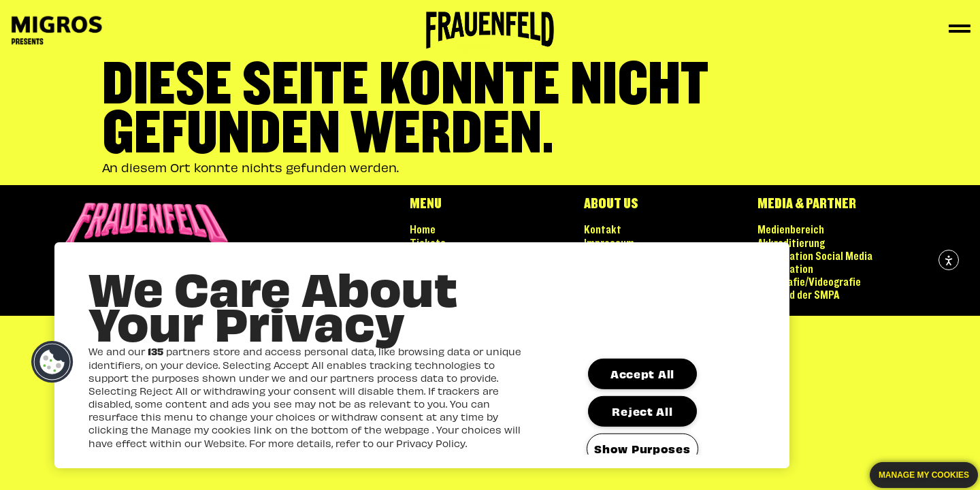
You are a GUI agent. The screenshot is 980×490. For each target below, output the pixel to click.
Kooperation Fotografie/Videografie (809, 276)
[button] (52, 362)
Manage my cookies (924, 475)
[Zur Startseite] (490, 30)
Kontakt (603, 230)
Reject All (642, 411)
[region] (422, 355)
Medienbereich (791, 230)
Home (423, 230)
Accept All (642, 374)
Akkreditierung (791, 244)
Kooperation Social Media (815, 257)
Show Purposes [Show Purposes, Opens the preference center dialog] (642, 448)
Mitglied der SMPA (798, 295)
